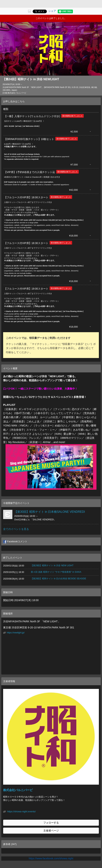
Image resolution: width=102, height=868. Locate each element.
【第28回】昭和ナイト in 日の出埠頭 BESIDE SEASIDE (58, 579)
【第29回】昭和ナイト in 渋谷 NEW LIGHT (52, 566)
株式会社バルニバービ (18, 790)
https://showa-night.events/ (21, 811)
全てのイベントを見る (16, 529)
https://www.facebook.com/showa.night (51, 858)
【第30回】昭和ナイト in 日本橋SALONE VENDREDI (50, 512)
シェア (52, 11)
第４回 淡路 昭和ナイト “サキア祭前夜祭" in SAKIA (56, 572)
